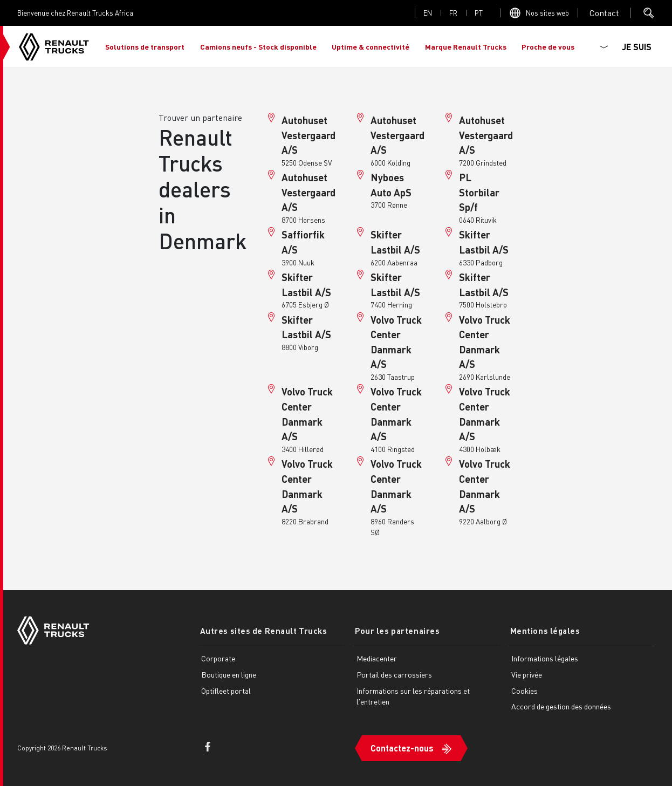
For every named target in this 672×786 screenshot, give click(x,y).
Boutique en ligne (229, 674)
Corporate (218, 658)
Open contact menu (604, 13)
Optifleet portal (226, 690)
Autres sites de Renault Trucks (262, 631)
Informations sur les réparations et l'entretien (413, 695)
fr (453, 13)
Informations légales (545, 658)
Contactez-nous (402, 746)
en (428, 13)
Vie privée (527, 674)
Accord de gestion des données (561, 706)
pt (479, 13)
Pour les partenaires (396, 631)
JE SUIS (637, 47)
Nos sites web (547, 13)
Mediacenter (377, 658)
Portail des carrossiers (394, 674)
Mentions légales (544, 631)
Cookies (524, 690)
